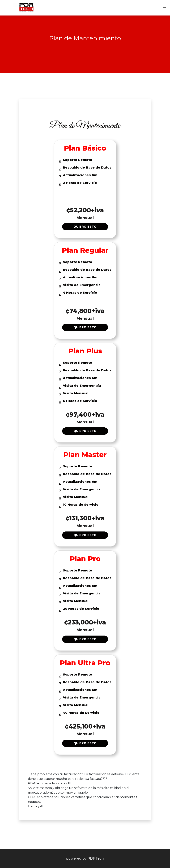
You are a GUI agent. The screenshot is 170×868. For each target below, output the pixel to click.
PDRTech (96, 858)
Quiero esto (85, 227)
